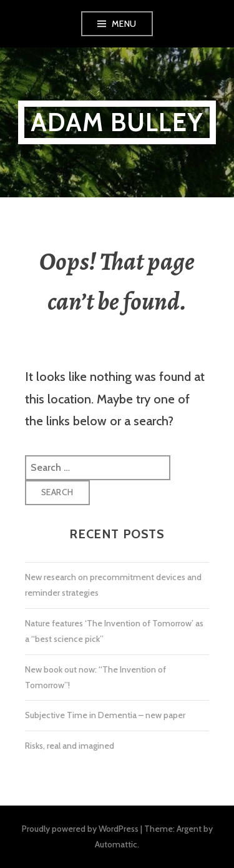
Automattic (116, 844)
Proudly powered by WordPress (80, 829)
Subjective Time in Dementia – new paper (105, 715)
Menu (124, 24)
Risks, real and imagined (70, 746)
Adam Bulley (117, 122)
